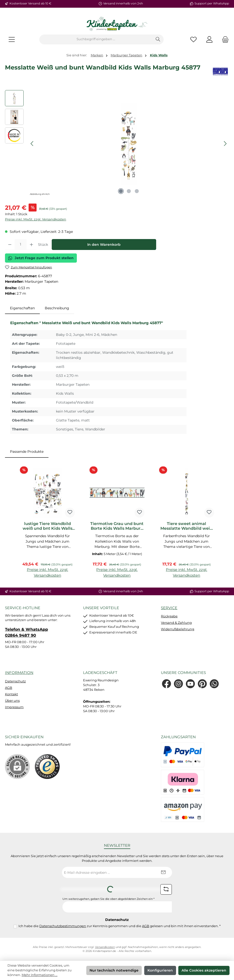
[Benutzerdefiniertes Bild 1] (47, 767)
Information (19, 673)
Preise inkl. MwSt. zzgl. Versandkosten (36, 219)
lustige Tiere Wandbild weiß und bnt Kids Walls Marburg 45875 (47, 526)
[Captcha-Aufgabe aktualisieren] (166, 889)
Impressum (14, 707)
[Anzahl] (21, 245)
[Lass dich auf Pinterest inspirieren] (202, 684)
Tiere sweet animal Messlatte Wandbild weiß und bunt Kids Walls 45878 (187, 526)
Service (169, 608)
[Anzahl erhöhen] (31, 245)
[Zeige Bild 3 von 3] (137, 191)
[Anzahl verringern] (10, 245)
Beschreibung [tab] (57, 308)
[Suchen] (158, 39)
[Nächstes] (225, 144)
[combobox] (96, 39)
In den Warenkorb (104, 245)
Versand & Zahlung (176, 623)
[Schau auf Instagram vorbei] (178, 684)
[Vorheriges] (32, 144)
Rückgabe (169, 616)
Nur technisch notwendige (114, 970)
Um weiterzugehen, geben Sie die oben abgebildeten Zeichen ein (108, 899)
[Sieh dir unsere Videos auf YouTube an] (190, 684)
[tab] (22, 308)
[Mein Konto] (209, 39)
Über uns (12, 701)
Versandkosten (105, 947)
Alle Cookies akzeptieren (204, 970)
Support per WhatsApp (212, 3)
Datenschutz (15, 681)
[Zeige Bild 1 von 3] (121, 191)
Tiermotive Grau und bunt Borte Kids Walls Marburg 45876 (117, 526)
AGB (9, 688)
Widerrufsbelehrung (178, 629)
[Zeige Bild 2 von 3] (129, 191)
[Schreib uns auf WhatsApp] (214, 684)
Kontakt (11, 694)
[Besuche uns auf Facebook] (166, 684)
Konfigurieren (160, 970)
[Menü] (12, 39)
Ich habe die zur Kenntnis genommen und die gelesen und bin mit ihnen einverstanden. (119, 926)
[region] (117, 143)
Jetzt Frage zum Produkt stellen (41, 258)
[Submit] (163, 872)
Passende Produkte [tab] (27, 452)
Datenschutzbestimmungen (63, 926)
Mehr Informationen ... (40, 975)
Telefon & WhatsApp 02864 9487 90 (26, 632)
